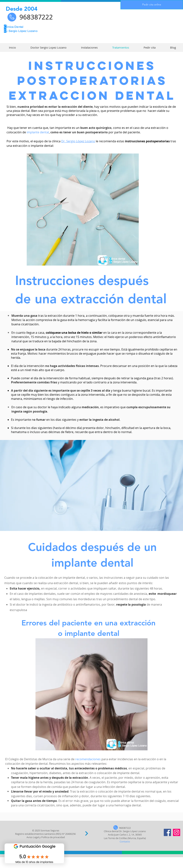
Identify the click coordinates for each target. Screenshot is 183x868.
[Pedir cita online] (152, 5)
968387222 (125, 828)
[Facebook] (167, 832)
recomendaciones (88, 759)
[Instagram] (177, 832)
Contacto (125, 841)
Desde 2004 (22, 9)
